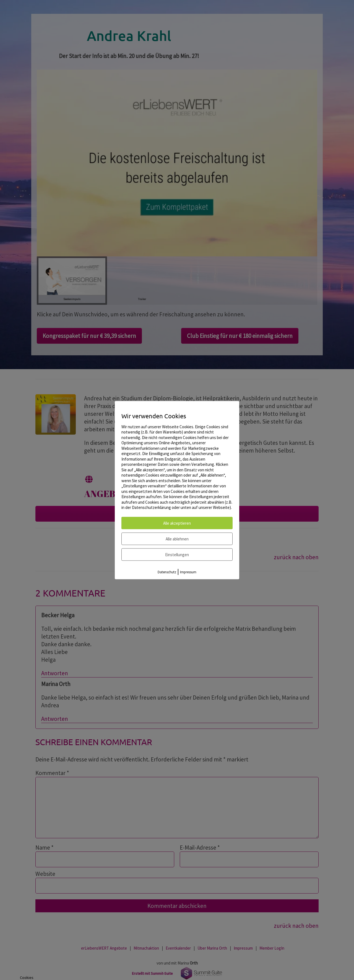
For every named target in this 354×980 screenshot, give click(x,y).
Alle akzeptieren (177, 523)
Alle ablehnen (177, 539)
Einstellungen (177, 554)
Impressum (188, 572)
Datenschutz (167, 572)
